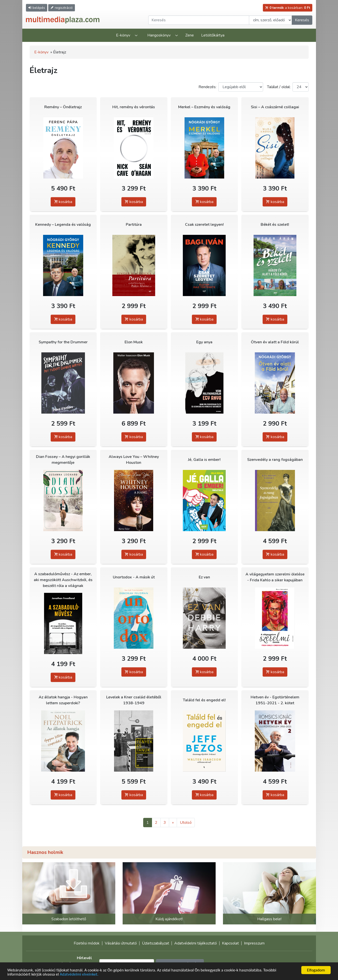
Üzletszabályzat (156, 943)
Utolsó (186, 823)
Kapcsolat (230, 943)
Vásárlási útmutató (121, 943)
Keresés (302, 20)
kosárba (63, 202)
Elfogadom (316, 970)
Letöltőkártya (213, 35)
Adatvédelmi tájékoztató (196, 943)
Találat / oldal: (279, 87)
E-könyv (123, 35)
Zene (190, 35)
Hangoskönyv (159, 35)
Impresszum (254, 943)
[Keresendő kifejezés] (199, 20)
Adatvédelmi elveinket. (79, 974)
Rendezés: (207, 87)
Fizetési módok (87, 943)
